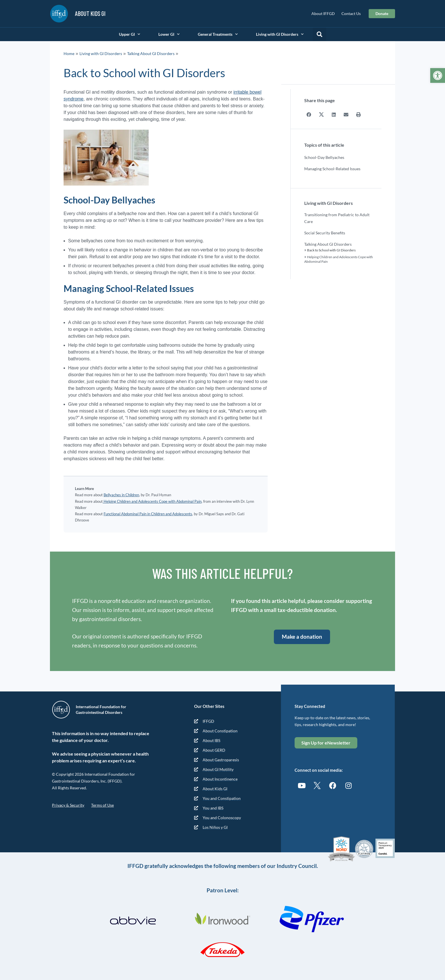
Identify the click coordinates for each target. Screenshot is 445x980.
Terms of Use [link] (102, 805)
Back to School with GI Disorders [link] (331, 250)
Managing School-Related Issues (332, 168)
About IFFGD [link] (323, 13)
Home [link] (69, 53)
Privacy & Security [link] (68, 805)
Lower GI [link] (169, 34)
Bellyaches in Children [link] (121, 495)
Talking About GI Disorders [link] (151, 53)
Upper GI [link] (130, 34)
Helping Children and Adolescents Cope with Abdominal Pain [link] (152, 501)
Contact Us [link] (351, 13)
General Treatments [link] (218, 34)
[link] (438, 75)
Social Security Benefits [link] (325, 233)
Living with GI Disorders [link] (280, 34)
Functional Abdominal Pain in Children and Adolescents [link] (148, 514)
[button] (320, 34)
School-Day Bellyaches (324, 157)
